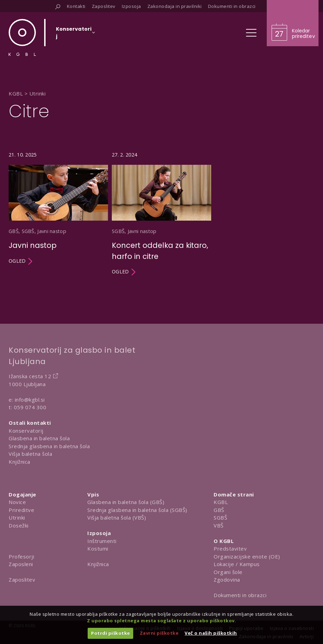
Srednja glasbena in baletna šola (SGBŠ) (137, 510)
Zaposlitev (22, 580)
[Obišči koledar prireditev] (293, 23)
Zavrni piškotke (159, 633)
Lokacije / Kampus (237, 564)
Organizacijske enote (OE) (247, 556)
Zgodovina (227, 580)
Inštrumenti (102, 541)
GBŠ (219, 510)
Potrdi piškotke (111, 633)
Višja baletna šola (30, 454)
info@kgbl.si (30, 400)
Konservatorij (26, 431)
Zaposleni (21, 564)
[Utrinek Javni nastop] (58, 214)
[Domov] (22, 37)
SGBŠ (220, 517)
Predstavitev (230, 549)
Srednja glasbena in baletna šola (49, 446)
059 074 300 (30, 407)
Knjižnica (19, 462)
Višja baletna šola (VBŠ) (117, 517)
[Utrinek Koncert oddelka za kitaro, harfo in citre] (161, 214)
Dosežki (19, 525)
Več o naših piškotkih (211, 633)
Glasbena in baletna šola (39, 438)
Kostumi (98, 549)
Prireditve (21, 510)
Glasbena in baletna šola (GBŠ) (126, 502)
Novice (17, 502)
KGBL (221, 502)
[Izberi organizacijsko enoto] (74, 35)
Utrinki (17, 517)
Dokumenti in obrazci (240, 595)
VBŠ (219, 525)
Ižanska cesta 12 (30, 376)
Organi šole (228, 572)
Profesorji (21, 556)
